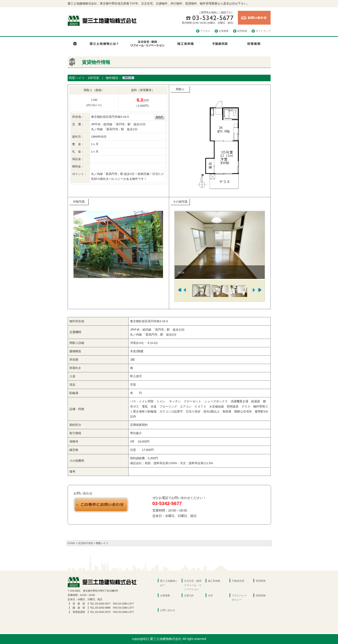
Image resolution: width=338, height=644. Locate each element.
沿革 (210, 595)
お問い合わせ (168, 610)
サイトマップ (263, 31)
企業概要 (224, 31)
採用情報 (242, 31)
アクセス (205, 31)
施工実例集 (214, 581)
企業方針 (189, 595)
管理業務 (261, 581)
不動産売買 (238, 581)
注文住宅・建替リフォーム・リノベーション (193, 585)
